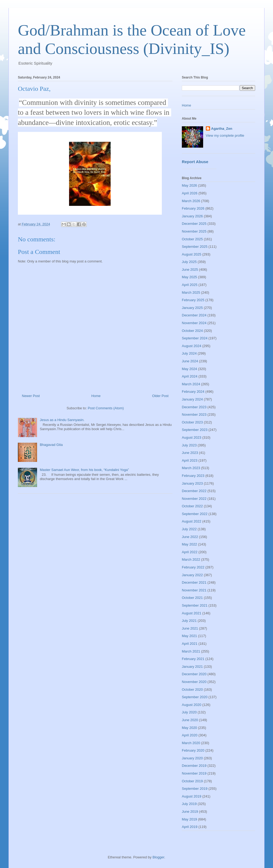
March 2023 (191, 468)
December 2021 (194, 582)
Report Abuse (195, 162)
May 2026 (189, 185)
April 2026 (190, 193)
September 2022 (195, 514)
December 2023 (194, 407)
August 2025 (192, 254)
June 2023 (190, 453)
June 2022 (190, 537)
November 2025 (194, 231)
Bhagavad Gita (51, 445)
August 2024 (192, 346)
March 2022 (191, 559)
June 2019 (190, 812)
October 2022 (192, 506)
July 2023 (189, 445)
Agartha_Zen (222, 129)
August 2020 (192, 705)
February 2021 (193, 659)
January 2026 (192, 216)
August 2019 (192, 796)
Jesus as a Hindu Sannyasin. (62, 420)
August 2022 (192, 521)
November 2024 (194, 323)
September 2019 (195, 789)
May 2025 (189, 277)
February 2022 (193, 567)
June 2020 (190, 720)
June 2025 (190, 270)
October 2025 (192, 239)
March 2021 (191, 651)
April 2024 (190, 376)
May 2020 (189, 728)
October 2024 (192, 331)
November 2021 (194, 590)
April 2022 (190, 552)
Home (96, 396)
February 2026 (193, 208)
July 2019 (189, 804)
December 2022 (194, 491)
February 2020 (193, 750)
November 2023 (194, 415)
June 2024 (190, 361)
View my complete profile (225, 135)
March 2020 (191, 743)
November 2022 (194, 499)
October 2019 (192, 781)
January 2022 (192, 575)
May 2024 (189, 369)
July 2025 (189, 262)
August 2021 (192, 613)
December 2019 (194, 766)
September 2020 (195, 697)
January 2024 (192, 399)
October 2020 (192, 690)
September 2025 (195, 247)
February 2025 (193, 300)
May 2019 (189, 819)
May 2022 (189, 544)
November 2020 (194, 682)
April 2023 (190, 460)
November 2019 (194, 773)
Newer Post (31, 396)
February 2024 (193, 392)
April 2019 (190, 827)
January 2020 (192, 758)
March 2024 (191, 384)
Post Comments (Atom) (106, 408)
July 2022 (189, 529)
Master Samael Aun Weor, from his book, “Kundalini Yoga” (84, 470)
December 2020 (194, 674)
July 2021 (189, 621)
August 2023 (192, 437)
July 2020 (189, 712)
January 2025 (192, 308)
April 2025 (190, 285)
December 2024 (194, 315)
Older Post (160, 396)
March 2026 (191, 201)
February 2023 (193, 476)
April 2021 (190, 644)
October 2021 (192, 598)
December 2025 (194, 224)
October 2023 (192, 422)
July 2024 (189, 353)
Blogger (158, 857)
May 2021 (189, 636)
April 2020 (190, 735)
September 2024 (195, 338)
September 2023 (195, 430)
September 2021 (195, 605)
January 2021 (192, 667)
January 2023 (192, 483)
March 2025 (191, 292)
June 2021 (190, 628)
